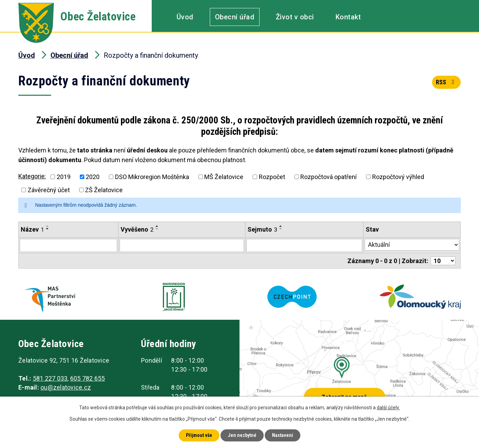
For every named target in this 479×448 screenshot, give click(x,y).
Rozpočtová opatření (328, 177)
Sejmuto (262, 229)
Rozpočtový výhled (398, 177)
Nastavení (283, 435)
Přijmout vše (199, 435)
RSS (447, 82)
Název (32, 229)
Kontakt (348, 17)
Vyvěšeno (137, 229)
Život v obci (295, 17)
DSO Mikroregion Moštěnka (152, 177)
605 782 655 (88, 378)
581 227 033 (50, 378)
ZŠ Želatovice (104, 190)
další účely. (388, 408)
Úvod (185, 17)
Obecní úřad (235, 17)
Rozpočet (272, 177)
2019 (64, 177)
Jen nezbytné (242, 435)
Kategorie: (32, 176)
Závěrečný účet (49, 190)
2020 (93, 177)
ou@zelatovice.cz (66, 387)
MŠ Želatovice (224, 177)
